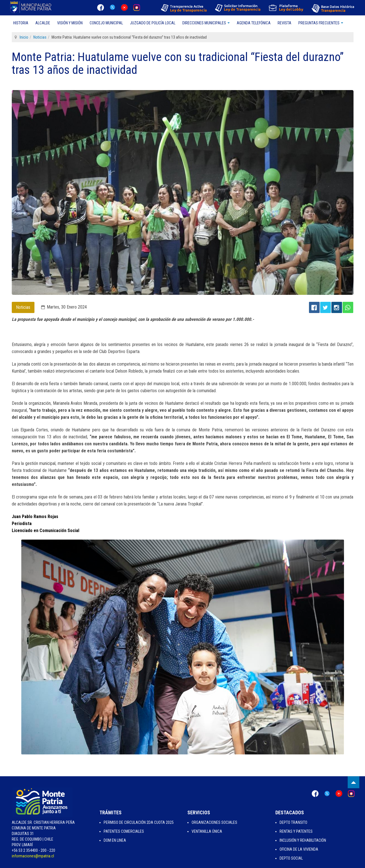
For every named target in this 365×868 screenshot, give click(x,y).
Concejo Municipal (106, 23)
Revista (284, 23)
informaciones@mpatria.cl (33, 856)
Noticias (40, 37)
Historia (21, 23)
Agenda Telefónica (254, 23)
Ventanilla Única (207, 831)
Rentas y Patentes (296, 831)
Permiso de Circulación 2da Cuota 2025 (139, 822)
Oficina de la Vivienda (299, 849)
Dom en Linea (115, 840)
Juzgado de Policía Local (153, 23)
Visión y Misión (70, 23)
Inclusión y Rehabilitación (303, 840)
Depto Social (291, 858)
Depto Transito (293, 822)
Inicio (24, 37)
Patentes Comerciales (124, 831)
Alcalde (43, 23)
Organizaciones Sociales (214, 822)
